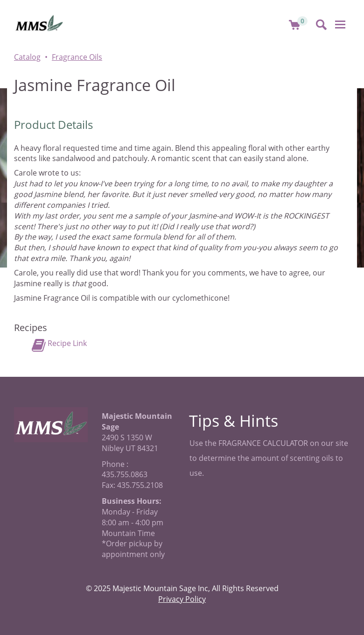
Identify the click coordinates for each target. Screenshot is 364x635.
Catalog (27, 57)
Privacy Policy (182, 599)
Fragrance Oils (77, 57)
